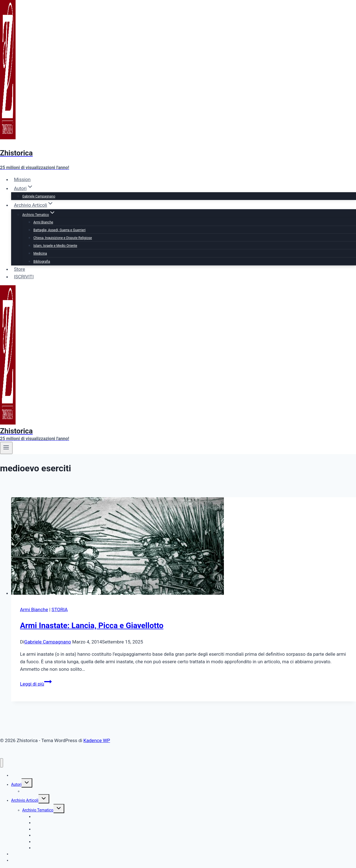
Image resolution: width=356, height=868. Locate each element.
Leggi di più (36, 684)
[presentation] (184, 547)
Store (19, 269)
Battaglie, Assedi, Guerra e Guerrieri (60, 230)
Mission (22, 179)
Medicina (40, 253)
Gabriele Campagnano (39, 196)
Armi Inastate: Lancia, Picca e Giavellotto (92, 626)
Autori (16, 784)
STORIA (60, 609)
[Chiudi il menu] (2, 763)
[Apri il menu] (6, 448)
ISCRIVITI (24, 277)
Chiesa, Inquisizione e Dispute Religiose (63, 238)
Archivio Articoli (25, 800)
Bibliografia (42, 262)
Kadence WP (97, 740)
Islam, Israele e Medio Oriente (55, 246)
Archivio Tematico (38, 810)
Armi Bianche (43, 222)
